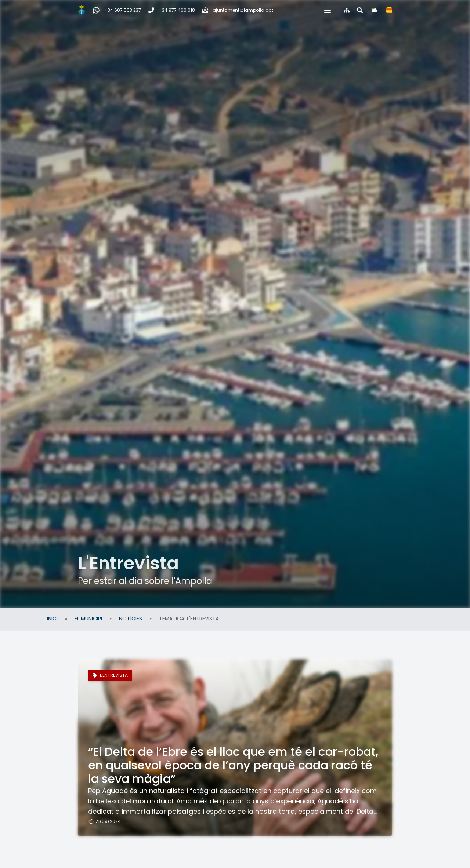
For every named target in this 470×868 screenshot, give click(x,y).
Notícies (131, 619)
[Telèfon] (141, 10)
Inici (52, 619)
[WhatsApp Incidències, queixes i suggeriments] (86, 10)
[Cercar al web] (391, 10)
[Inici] (51, 10)
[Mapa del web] (377, 10)
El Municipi (88, 619)
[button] (358, 10)
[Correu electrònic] (207, 10)
